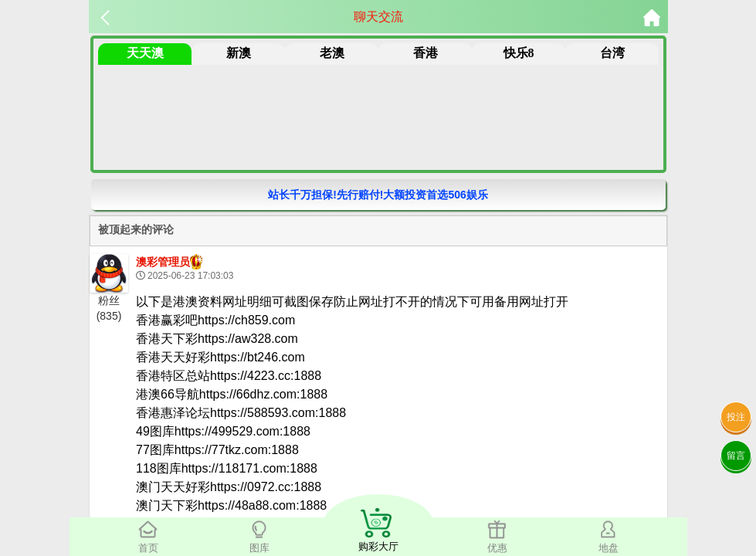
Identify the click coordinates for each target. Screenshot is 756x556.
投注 (736, 417)
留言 (736, 456)
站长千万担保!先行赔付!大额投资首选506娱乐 (378, 195)
